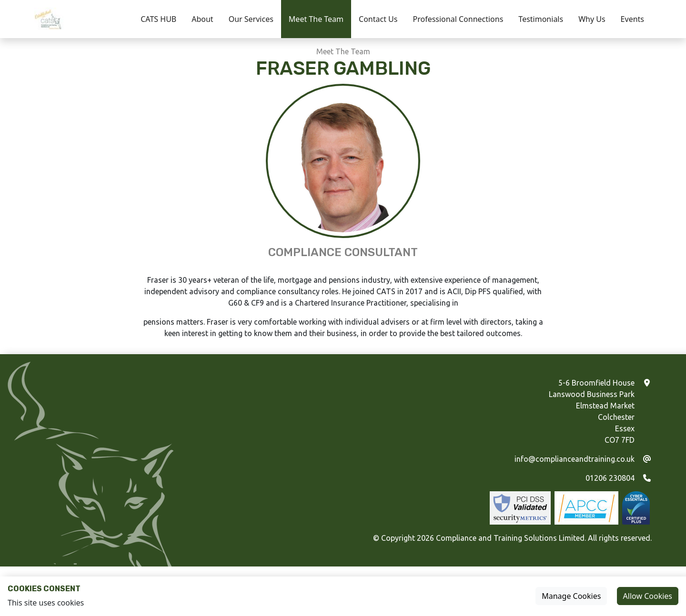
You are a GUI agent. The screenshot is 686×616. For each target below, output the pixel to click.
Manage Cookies (571, 596)
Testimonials (541, 19)
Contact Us (378, 19)
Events (632, 19)
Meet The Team (316, 19)
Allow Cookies (648, 596)
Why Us (592, 19)
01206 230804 (610, 478)
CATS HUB (158, 19)
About (202, 19)
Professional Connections (458, 19)
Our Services (251, 19)
